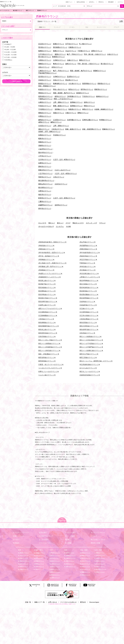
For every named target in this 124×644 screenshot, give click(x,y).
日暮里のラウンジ (75, 47)
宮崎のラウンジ (100, 566)
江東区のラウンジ (45, 71)
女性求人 (92, 2)
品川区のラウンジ (45, 77)
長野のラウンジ (55, 566)
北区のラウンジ (44, 67)
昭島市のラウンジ (45, 139)
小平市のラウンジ (45, 156)
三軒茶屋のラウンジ (74, 96)
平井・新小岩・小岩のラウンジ (95, 54)
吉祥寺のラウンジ (61, 205)
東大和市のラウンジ (45, 187)
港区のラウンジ (44, 129)
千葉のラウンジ (24, 558)
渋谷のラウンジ (59, 80)
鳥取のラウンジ (86, 553)
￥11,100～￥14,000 (10, 52)
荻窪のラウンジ (74, 89)
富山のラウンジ (55, 555)
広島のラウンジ (86, 561)
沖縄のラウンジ (100, 572)
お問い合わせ (53, 602)
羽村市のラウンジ (45, 177)
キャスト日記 (70, 536)
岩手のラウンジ (39, 558)
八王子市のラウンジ (45, 174)
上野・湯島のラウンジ (61, 102)
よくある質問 (44, 539)
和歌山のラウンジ (70, 566)
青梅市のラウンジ (45, 142)
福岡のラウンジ (100, 553)
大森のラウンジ (72, 60)
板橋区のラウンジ (45, 51)
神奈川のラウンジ (24, 561)
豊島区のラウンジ (45, 113)
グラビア (94, 536)
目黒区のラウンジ (45, 135)
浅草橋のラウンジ (76, 102)
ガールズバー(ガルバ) (46, 226)
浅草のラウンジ (89, 102)
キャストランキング (98, 532)
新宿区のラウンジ (45, 84)
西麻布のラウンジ (47, 16)
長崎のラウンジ (100, 558)
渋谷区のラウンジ (45, 80)
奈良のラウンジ (70, 564)
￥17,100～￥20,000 (10, 57)
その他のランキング (46, 536)
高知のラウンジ (86, 575)
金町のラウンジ (71, 64)
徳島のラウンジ (86, 566)
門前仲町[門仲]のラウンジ (47, 73)
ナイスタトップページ (21, 532)
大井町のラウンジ (59, 60)
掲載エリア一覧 (40, 602)
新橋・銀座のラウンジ (61, 106)
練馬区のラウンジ (45, 120)
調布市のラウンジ (45, 167)
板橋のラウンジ (59, 51)
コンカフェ (60, 226)
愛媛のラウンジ (86, 572)
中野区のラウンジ (45, 116)
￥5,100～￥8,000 (9, 47)
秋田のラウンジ (39, 564)
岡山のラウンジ (86, 558)
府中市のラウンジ (45, 208)
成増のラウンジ (97, 51)
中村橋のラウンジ (105, 120)
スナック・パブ (91, 223)
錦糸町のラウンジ (83, 93)
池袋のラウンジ (59, 113)
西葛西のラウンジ (58, 57)
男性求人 (101, 2)
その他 (68, 226)
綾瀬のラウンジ (59, 44)
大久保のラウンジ (75, 84)
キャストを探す (70, 532)
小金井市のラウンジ (45, 149)
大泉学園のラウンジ (74, 120)
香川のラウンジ (86, 569)
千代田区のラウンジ (45, 109)
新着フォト (69, 2)
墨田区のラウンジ (45, 93)
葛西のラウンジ (60, 54)
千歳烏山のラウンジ (45, 99)
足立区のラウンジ (45, 44)
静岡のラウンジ (55, 572)
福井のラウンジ (55, 561)
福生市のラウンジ (45, 194)
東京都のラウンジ (24, 553)
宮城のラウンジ (39, 561)
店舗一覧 (28, 602)
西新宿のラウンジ (104, 84)
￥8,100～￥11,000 (10, 50)
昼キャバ (60, 223)
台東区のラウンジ (45, 102)
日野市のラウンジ (45, 191)
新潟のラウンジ (55, 553)
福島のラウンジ (39, 569)
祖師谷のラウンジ (102, 96)
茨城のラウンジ (24, 569)
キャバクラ (42, 223)
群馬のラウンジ (24, 566)
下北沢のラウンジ (88, 96)
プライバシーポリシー (47, 543)
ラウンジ (102, 223)
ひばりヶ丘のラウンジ (63, 170)
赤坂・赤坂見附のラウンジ (92, 129)
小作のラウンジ (59, 177)
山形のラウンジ (39, 566)
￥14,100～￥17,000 (10, 55)
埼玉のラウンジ (24, 555)
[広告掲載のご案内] (62, 594)
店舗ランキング (18, 536)
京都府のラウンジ (70, 555)
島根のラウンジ (86, 555)
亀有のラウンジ (59, 64)
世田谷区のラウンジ (45, 96)
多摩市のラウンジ (45, 163)
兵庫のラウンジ (70, 561)
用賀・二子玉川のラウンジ (63, 99)
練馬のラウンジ (56, 122)
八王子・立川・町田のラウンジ (64, 160)
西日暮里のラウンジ (60, 47)
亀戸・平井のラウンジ (75, 54)
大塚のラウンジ (71, 113)
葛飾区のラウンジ (45, 64)
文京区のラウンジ (45, 126)
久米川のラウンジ (61, 184)
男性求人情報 (95, 543)
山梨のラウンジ (55, 564)
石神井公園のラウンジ (90, 120)
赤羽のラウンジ (57, 67)
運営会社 (83, 602)
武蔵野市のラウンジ (45, 205)
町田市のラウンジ (45, 198)
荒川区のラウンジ (45, 47)
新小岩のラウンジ (45, 57)
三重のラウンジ (55, 578)
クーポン (16, 539)
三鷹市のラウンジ (45, 201)
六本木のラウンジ (58, 129)
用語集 (67, 539)
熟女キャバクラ (78, 223)
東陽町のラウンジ (100, 71)
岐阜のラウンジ (55, 569)
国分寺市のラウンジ (45, 153)
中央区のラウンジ (45, 106)
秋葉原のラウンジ (75, 109)
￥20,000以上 (8, 60)
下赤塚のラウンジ (84, 51)
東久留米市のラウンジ (46, 181)
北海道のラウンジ (40, 553)
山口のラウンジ (86, 564)
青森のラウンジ (39, 555)
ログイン (120, 2)
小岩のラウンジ (113, 54)
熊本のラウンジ (100, 561)
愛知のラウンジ (55, 575)
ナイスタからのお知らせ (68, 602)
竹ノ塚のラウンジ (85, 44)
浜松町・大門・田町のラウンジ (49, 132)
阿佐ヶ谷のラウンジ (60, 89)
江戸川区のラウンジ (45, 54)
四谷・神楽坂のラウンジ (47, 86)
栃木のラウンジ (24, 564)
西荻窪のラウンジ (101, 89)
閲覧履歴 (111, 2)
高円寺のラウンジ (87, 89)
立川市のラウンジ (45, 160)
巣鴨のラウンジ (83, 113)
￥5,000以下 (8, 44)
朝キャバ (52, 223)
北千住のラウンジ (72, 44)
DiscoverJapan (94, 602)
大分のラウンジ (100, 564)
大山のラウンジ (71, 51)
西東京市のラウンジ (45, 170)
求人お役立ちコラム (98, 539)
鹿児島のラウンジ (101, 569)
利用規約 (16, 543)
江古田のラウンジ (59, 120)
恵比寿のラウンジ (72, 80)
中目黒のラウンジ (59, 135)
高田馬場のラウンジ (89, 84)
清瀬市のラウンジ (45, 146)
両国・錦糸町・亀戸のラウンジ (81, 71)
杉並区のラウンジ (45, 89)
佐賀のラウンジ (100, 555)
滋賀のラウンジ (70, 553)
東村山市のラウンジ (45, 184)
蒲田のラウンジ (85, 60)
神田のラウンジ (89, 106)
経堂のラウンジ (60, 96)
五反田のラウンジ (73, 77)
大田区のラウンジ (45, 60)
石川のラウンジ (55, 558)
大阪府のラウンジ (70, 558)
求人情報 (68, 543)
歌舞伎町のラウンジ (60, 84)
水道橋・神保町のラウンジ (104, 109)
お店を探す (43, 532)
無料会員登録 (81, 2)
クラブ (68, 223)
